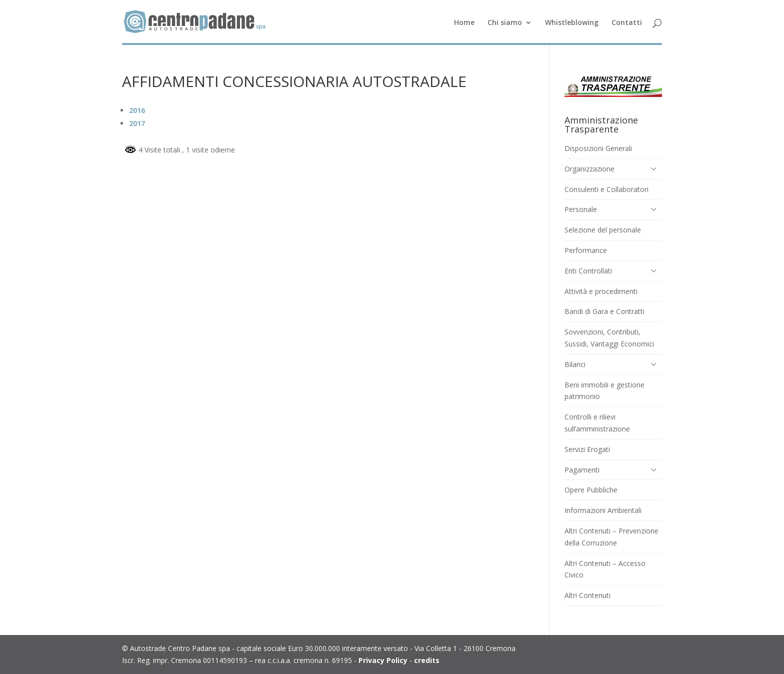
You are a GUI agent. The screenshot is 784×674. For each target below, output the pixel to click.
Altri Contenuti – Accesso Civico (605, 569)
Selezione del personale (603, 230)
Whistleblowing (572, 23)
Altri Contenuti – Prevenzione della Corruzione (611, 537)
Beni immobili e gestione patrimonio (604, 391)
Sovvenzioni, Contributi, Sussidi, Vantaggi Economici (609, 338)
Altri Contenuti (587, 595)
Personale (581, 209)
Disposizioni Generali (598, 148)
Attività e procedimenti (601, 291)
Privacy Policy (383, 660)
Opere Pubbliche (591, 490)
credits (427, 660)
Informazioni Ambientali (603, 510)
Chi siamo (505, 23)
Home (464, 23)
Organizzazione (589, 169)
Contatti (627, 23)
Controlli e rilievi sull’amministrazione (597, 423)
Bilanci (575, 364)
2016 (137, 110)
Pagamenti (582, 470)
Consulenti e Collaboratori (606, 189)
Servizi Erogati (587, 449)
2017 (137, 123)
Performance (586, 250)
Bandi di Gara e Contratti (604, 311)
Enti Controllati (588, 271)
